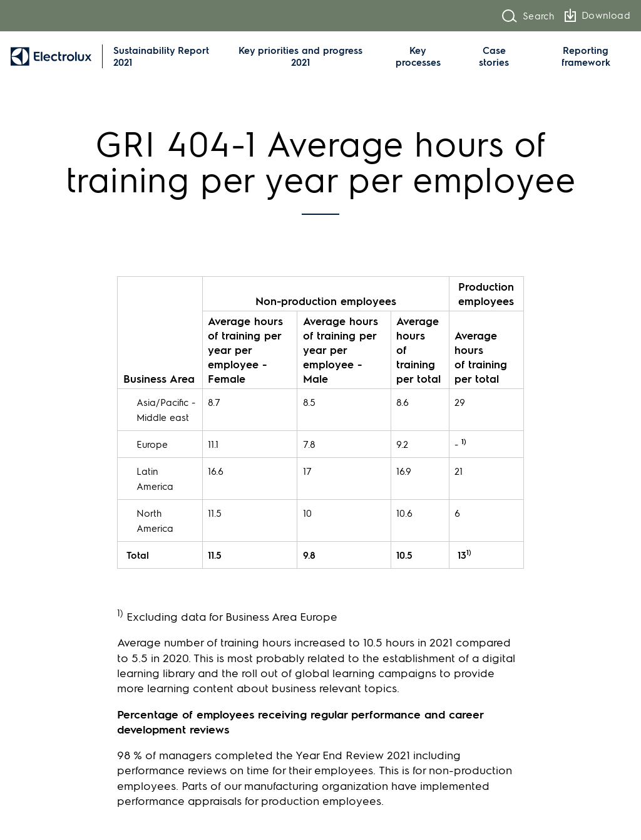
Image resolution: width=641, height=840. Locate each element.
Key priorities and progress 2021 (300, 56)
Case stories (494, 56)
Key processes (418, 56)
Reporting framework (586, 56)
